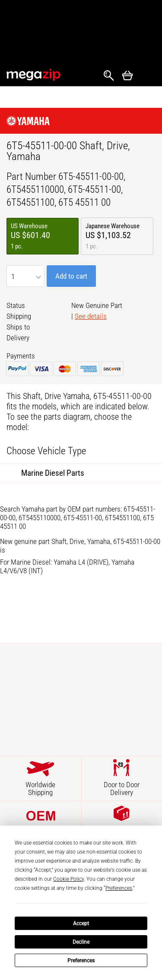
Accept (81, 923)
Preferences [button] (119, 888)
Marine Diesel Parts (53, 473)
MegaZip (34, 75)
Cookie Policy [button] (68, 879)
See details (91, 316)
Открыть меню (147, 76)
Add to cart (71, 276)
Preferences (81, 961)
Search (109, 75)
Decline (81, 942)
